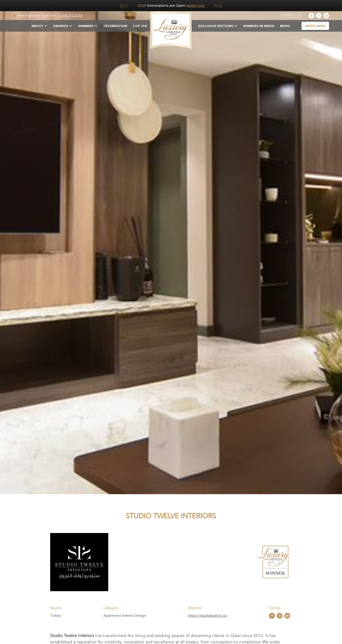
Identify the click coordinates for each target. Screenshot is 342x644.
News (285, 26)
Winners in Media (259, 26)
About (37, 26)
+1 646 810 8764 (70, 15)
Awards (61, 26)
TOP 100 (140, 26)
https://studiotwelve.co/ (207, 616)
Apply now (195, 6)
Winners (86, 26)
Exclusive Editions (216, 26)
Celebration (115, 26)
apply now (315, 26)
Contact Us (291, 15)
